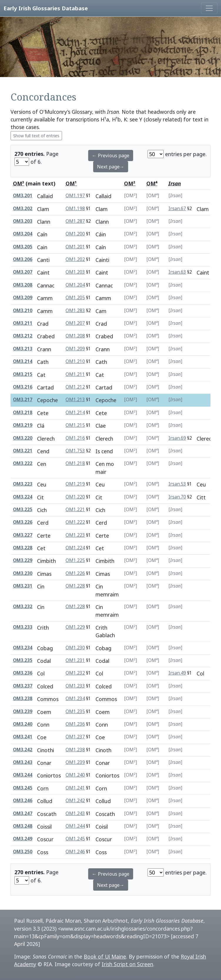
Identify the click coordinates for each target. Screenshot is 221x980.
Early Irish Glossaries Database (46, 8)
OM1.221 (75, 510)
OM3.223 (23, 484)
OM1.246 (75, 852)
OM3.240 (23, 724)
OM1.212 (75, 387)
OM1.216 (75, 438)
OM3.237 (23, 686)
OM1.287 (75, 221)
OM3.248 (23, 826)
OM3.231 (23, 586)
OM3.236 (23, 673)
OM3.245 (23, 788)
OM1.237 (75, 737)
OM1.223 (75, 535)
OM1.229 (75, 627)
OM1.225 (75, 560)
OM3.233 (23, 627)
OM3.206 (23, 259)
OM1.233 (75, 686)
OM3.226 (23, 522)
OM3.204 (23, 234)
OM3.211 (23, 323)
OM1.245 (75, 839)
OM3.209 (23, 298)
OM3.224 (23, 497)
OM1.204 (75, 285)
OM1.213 (75, 400)
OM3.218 (23, 413)
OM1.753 (75, 451)
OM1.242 (75, 801)
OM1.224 (75, 548)
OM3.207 (23, 272)
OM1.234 (75, 699)
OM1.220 (75, 497)
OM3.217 (23, 400)
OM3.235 (23, 660)
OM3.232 (23, 607)
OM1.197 (75, 196)
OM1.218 (75, 463)
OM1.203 (75, 272)
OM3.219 (23, 425)
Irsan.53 (177, 484)
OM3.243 (23, 762)
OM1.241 (75, 788)
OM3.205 (23, 247)
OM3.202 (23, 209)
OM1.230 (75, 648)
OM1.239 (75, 762)
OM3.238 (23, 699)
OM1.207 (75, 323)
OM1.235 (75, 711)
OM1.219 (75, 484)
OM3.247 (23, 813)
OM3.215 (23, 374)
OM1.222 (75, 522)
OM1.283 (75, 311)
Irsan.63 (177, 272)
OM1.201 (75, 247)
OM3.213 (23, 349)
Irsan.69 (177, 438)
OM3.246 (23, 801)
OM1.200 (75, 234)
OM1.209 (75, 349)
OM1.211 (75, 374)
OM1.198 (75, 209)
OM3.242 (23, 750)
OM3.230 (23, 573)
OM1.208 (75, 336)
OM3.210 (23, 311)
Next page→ (111, 167)
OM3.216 (23, 387)
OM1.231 (75, 660)
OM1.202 (75, 259)
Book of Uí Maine (105, 956)
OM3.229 (23, 560)
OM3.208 (23, 285)
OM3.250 (23, 852)
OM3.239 (23, 711)
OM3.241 (23, 737)
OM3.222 (23, 463)
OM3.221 (23, 451)
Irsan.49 (177, 673)
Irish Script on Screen (127, 964)
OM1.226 (75, 573)
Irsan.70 (177, 497)
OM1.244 (75, 826)
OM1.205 (75, 298)
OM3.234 (23, 648)
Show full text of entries (36, 136)
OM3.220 (23, 438)
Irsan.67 (177, 209)
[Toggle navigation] (209, 8)
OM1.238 (75, 750)
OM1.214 (75, 413)
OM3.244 (23, 775)
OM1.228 (75, 586)
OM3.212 (23, 336)
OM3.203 (23, 221)
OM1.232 (75, 673)
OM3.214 (23, 361)
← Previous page (111, 155)
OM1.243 (75, 813)
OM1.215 (75, 425)
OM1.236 (75, 724)
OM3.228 (23, 548)
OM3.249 (23, 839)
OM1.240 (75, 775)
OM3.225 (23, 510)
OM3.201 (23, 196)
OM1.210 (75, 361)
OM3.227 (23, 535)
